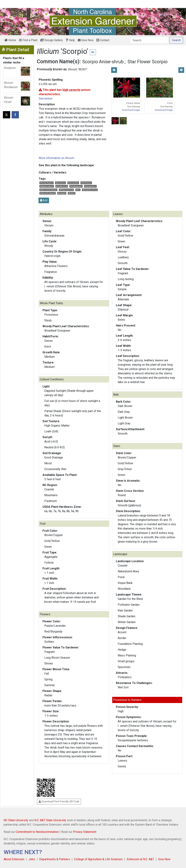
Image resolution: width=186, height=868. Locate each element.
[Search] (149, 40)
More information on (56, 158)
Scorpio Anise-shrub (103, 62)
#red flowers (86, 183)
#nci (78, 190)
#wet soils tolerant (48, 193)
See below (46, 99)
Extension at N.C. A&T (140, 859)
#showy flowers (46, 183)
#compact (62, 193)
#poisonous (61, 183)
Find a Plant (28, 40)
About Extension (14, 859)
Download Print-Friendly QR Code (59, 801)
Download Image (131, 110)
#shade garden (76, 186)
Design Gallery (52, 40)
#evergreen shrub (90, 190)
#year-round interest (48, 190)
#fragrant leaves (47, 186)
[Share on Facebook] (15, 115)
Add (44, 200)
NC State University (16, 820)
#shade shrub (62, 186)
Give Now (86, 40)
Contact (103, 40)
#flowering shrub (66, 190)
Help (70, 40)
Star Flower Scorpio (147, 62)
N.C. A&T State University (50, 820)
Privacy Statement (85, 832)
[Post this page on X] (7, 115)
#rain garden (73, 183)
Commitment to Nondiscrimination (37, 832)
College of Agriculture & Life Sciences (98, 859)
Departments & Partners (55, 859)
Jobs (32, 859)
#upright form (90, 186)
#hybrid (72, 193)
